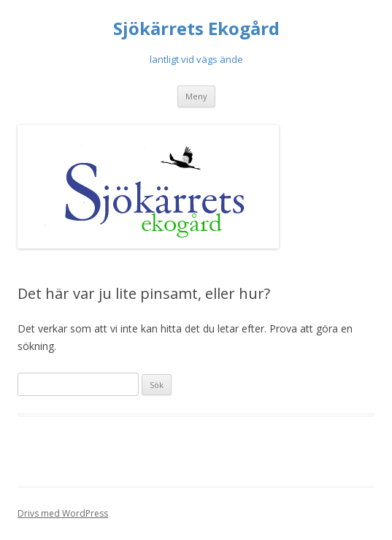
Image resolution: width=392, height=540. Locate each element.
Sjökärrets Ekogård (196, 29)
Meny (196, 96)
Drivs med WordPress (63, 513)
